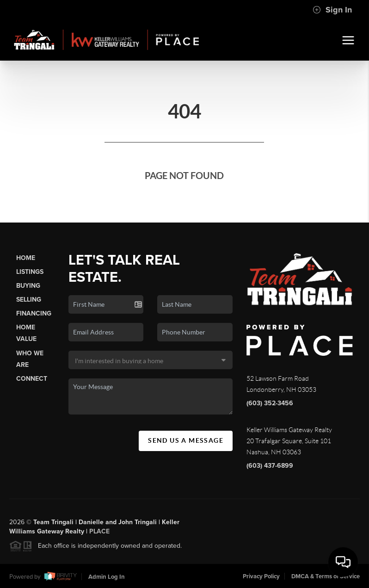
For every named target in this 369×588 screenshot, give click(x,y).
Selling (29, 300)
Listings (30, 272)
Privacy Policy (261, 576)
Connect (32, 379)
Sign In (332, 10)
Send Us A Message (186, 440)
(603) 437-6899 (270, 466)
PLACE (99, 533)
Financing (34, 313)
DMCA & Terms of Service (326, 576)
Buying (28, 286)
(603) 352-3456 (270, 403)
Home (26, 258)
